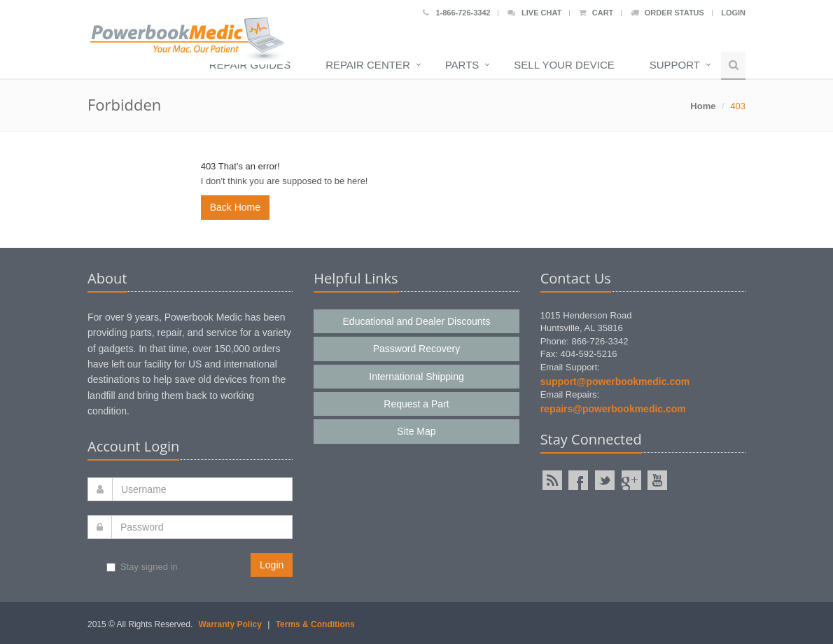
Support (675, 65)
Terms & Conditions (315, 624)
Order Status (667, 13)
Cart (596, 13)
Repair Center (368, 65)
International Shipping (416, 377)
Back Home (235, 207)
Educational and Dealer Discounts (417, 321)
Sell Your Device (564, 65)
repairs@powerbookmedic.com (613, 409)
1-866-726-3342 (456, 13)
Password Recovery (417, 349)
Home (703, 106)
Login (733, 13)
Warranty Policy (230, 624)
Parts (462, 65)
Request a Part (416, 404)
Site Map (416, 431)
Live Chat (534, 13)
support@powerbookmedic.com (615, 381)
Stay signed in (142, 567)
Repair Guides (250, 65)
